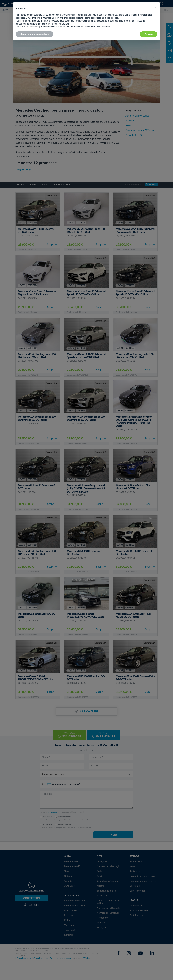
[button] (156, 7)
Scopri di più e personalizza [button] (35, 34)
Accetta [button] (149, 34)
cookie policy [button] (113, 18)
